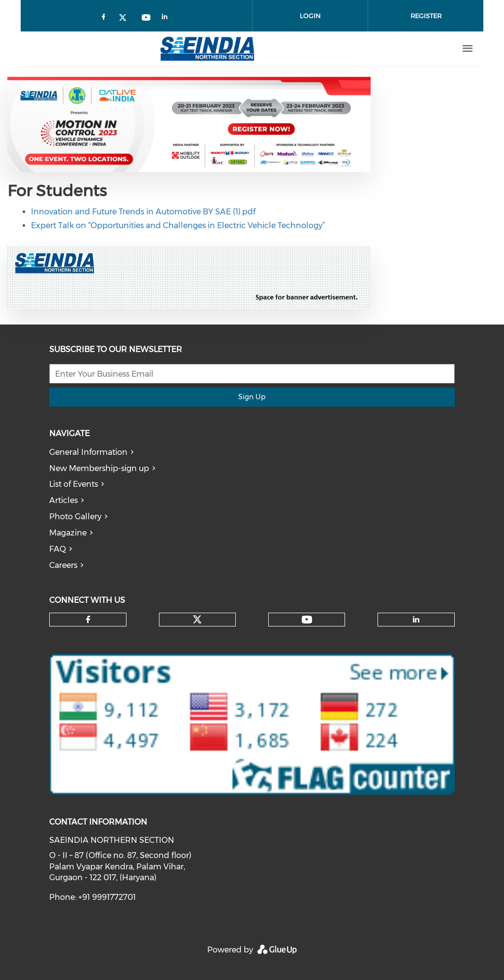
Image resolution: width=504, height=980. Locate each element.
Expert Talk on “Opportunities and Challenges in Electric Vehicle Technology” (178, 225)
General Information (88, 452)
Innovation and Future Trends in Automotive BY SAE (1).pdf (143, 212)
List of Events (74, 484)
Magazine (68, 533)
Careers (63, 565)
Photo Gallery (75, 517)
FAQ (58, 549)
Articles (63, 500)
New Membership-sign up (99, 468)
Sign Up (252, 397)
